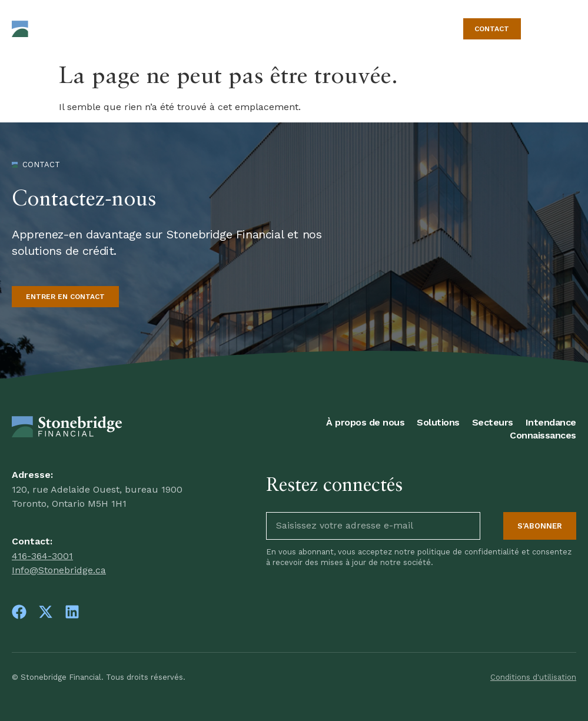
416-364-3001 (42, 556)
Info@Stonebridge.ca (59, 570)
